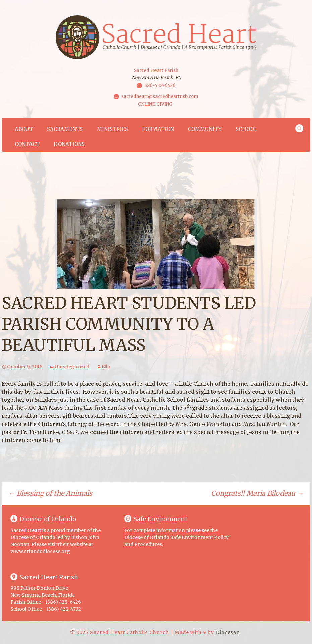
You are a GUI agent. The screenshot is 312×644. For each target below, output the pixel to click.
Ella (106, 367)
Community (205, 129)
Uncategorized (72, 367)
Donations (69, 144)
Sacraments (65, 129)
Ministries (112, 129)
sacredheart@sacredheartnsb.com (160, 96)
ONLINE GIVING (155, 104)
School (246, 129)
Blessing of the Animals (50, 493)
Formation (158, 129)
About (24, 129)
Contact (27, 144)
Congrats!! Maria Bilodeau (257, 493)
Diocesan (228, 632)
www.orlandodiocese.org (40, 551)
